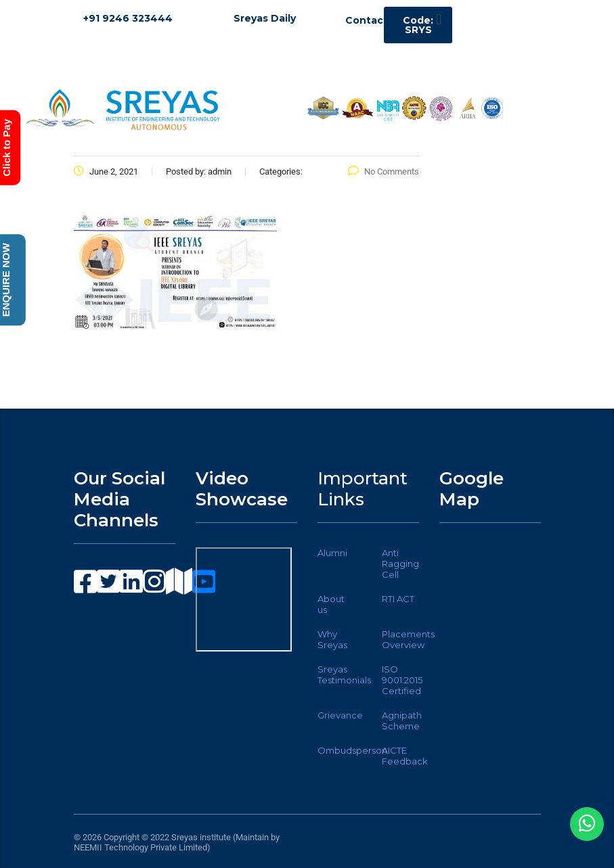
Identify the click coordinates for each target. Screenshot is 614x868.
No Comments (383, 172)
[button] (438, 19)
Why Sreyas (332, 639)
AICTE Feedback (405, 756)
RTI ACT (398, 599)
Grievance (340, 715)
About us (331, 604)
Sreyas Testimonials (344, 675)
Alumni (332, 553)
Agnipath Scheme (402, 721)
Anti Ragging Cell (400, 564)
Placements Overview (408, 639)
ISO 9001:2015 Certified (402, 680)
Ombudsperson (352, 750)
